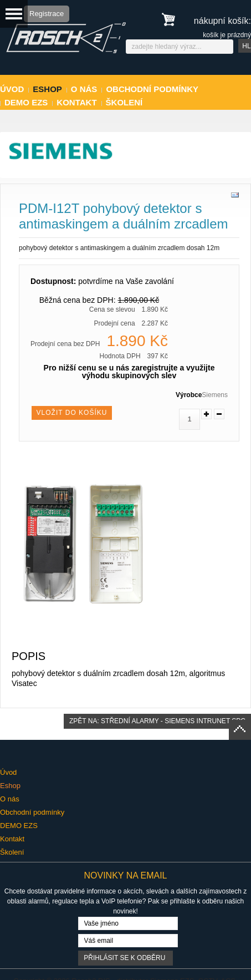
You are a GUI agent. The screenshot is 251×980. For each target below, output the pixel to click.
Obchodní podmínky (152, 89)
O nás (84, 89)
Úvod (12, 89)
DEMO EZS (26, 102)
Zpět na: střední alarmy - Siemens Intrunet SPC (157, 721)
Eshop (47, 89)
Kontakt (76, 102)
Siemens (215, 395)
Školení (124, 102)
